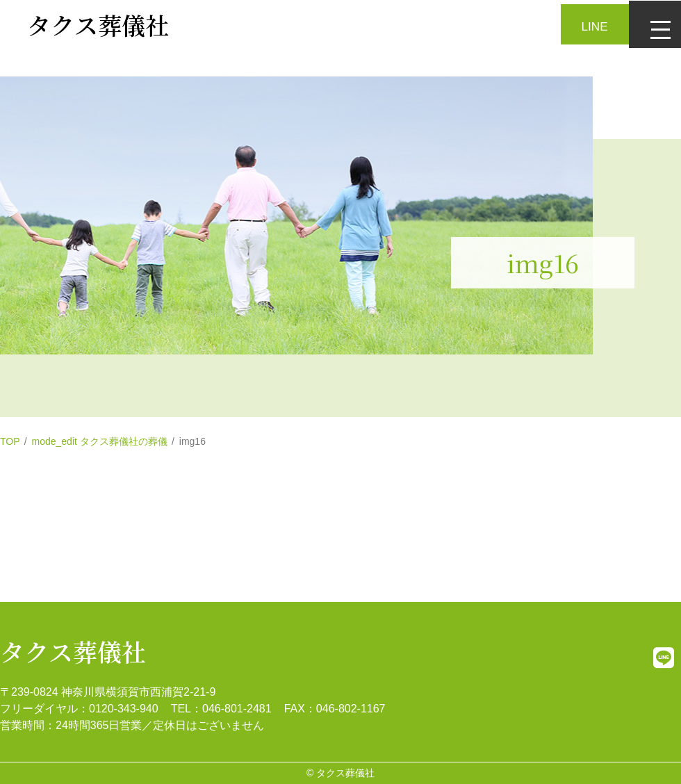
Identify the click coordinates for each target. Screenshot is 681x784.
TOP (10, 441)
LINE (591, 23)
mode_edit (100, 441)
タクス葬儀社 (73, 651)
